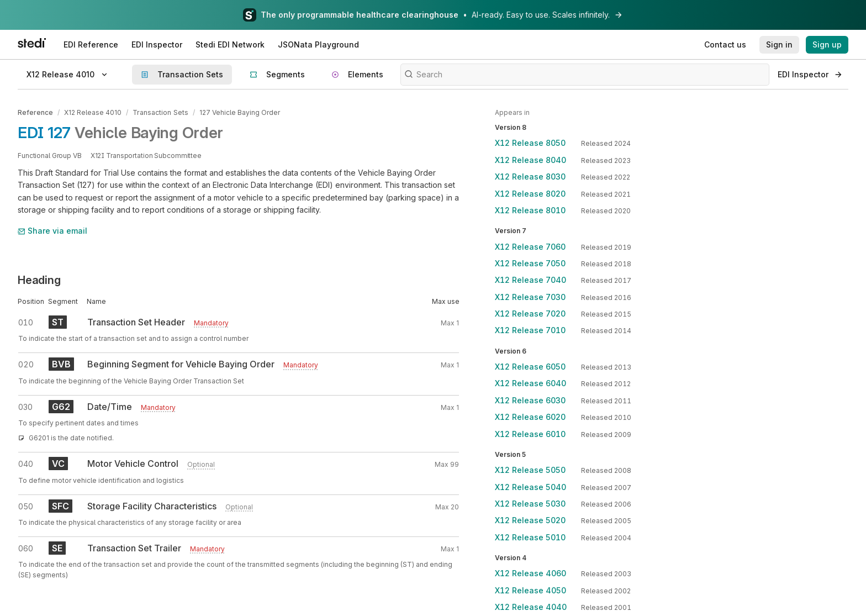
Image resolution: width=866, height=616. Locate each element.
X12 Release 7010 (530, 330)
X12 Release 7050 (530, 263)
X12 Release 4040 (531, 607)
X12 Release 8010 (530, 210)
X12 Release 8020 (530, 194)
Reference (35, 112)
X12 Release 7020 (530, 314)
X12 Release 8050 (530, 143)
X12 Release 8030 (530, 177)
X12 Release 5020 (530, 520)
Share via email (52, 231)
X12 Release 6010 (530, 434)
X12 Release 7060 (530, 247)
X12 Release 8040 (530, 160)
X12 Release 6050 (530, 367)
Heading (39, 280)
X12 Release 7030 (530, 297)
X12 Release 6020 (530, 417)
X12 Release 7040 (530, 280)
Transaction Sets (160, 112)
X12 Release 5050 (530, 470)
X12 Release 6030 (530, 400)
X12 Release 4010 (93, 112)
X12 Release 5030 (530, 504)
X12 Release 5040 (530, 487)
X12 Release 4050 (530, 590)
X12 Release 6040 (530, 383)
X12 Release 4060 (530, 573)
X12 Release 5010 (530, 537)
